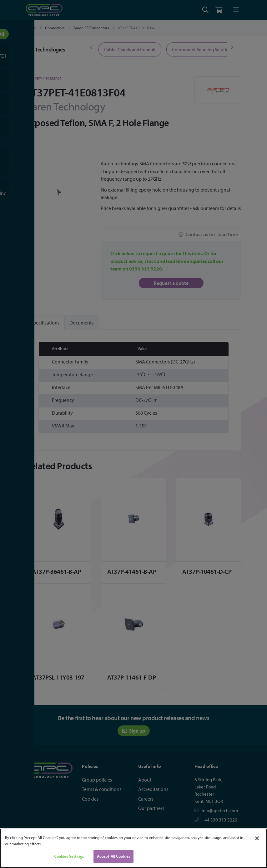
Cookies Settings (69, 856)
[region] (133, 848)
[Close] (257, 838)
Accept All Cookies (113, 856)
